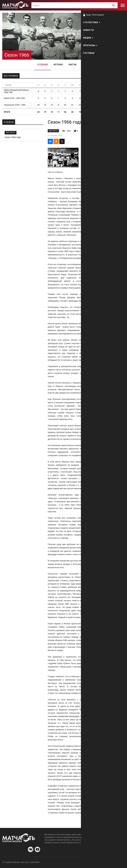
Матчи (73, 65)
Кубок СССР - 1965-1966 (14, 98)
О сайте (88, 863)
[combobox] (74, 5)
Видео (86, 65)
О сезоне (42, 65)
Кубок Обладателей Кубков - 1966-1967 (17, 91)
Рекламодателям (117, 863)
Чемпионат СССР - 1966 (15, 105)
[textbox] (74, 5)
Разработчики (100, 863)
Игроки (58, 65)
